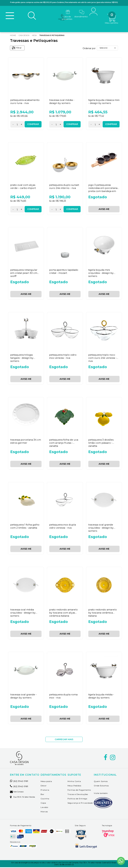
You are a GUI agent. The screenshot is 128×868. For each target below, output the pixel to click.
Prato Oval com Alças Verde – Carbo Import (23, 187)
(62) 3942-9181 (21, 782)
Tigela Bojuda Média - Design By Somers (101, 697)
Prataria (45, 791)
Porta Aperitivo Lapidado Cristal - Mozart (64, 272)
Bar (42, 795)
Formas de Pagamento (79, 791)
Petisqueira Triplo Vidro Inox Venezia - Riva (63, 357)
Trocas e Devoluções (78, 795)
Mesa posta (46, 782)
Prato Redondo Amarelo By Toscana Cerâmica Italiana (103, 613)
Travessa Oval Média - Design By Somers (62, 102)
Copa (43, 804)
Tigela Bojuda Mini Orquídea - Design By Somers (101, 274)
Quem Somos (101, 782)
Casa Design (25, 36)
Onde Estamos (101, 786)
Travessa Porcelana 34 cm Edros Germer (26, 442)
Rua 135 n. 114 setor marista (24, 798)
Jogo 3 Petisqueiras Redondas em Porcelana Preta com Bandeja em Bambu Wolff (103, 190)
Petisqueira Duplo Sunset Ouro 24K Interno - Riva (65, 187)
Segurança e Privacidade (80, 804)
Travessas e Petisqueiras (57, 36)
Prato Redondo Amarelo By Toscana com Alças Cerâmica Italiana (64, 613)
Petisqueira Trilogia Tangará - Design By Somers (22, 358)
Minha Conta (74, 782)
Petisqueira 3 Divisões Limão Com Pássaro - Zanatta (101, 443)
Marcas (44, 812)
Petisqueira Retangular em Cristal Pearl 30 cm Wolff (24, 274)
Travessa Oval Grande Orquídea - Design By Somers (101, 528)
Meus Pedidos (74, 786)
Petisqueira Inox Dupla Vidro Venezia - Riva (63, 527)
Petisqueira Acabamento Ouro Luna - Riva (25, 102)
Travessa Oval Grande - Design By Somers (24, 697)
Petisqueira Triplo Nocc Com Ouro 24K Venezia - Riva (103, 358)
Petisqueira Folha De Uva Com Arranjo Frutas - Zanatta (64, 443)
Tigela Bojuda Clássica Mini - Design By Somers (103, 102)
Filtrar (17, 49)
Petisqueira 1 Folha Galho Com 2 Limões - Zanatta (25, 527)
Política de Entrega (77, 799)
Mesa (37, 36)
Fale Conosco (18, 792)
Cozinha (45, 799)
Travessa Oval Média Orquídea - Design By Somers (23, 613)
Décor (44, 786)
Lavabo (44, 808)
